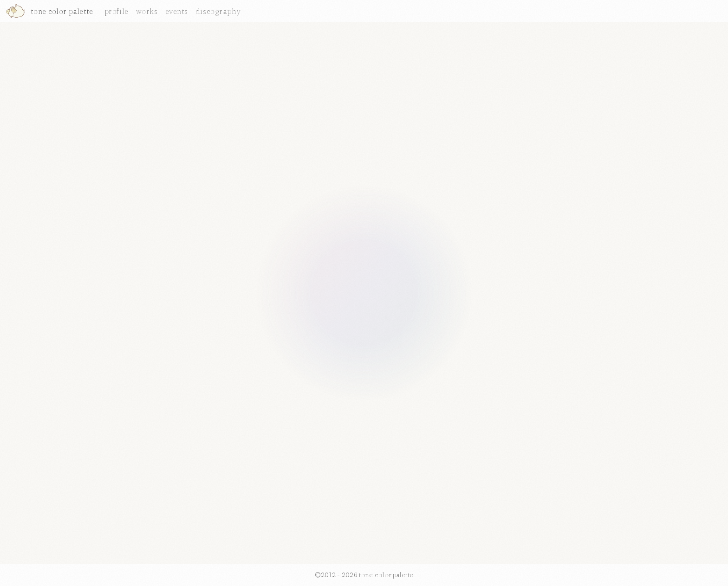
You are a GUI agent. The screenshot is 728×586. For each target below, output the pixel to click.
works (147, 11)
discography (218, 11)
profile (117, 11)
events (177, 11)
